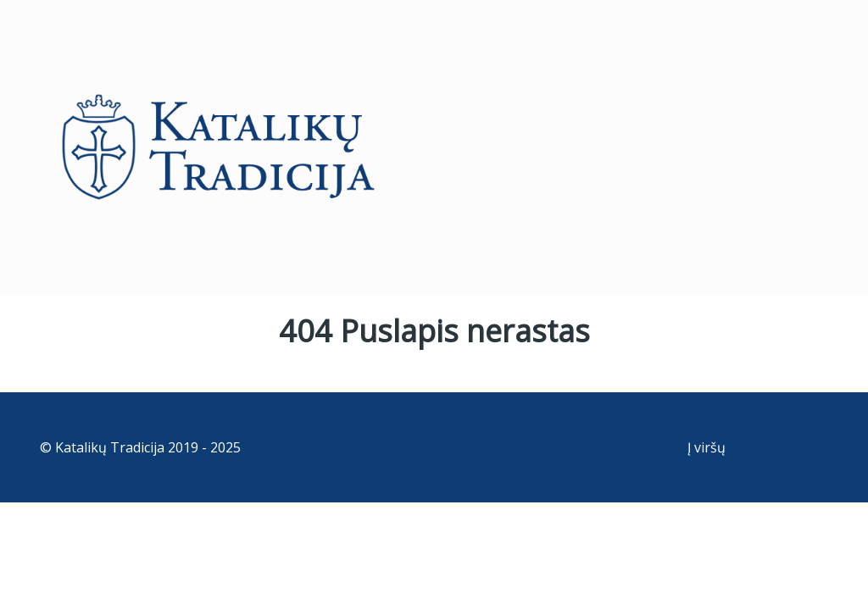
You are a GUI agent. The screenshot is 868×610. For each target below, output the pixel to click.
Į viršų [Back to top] (707, 447)
